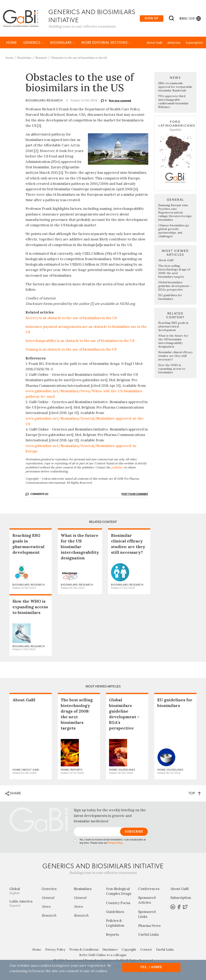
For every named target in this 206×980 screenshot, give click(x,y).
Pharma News (149, 926)
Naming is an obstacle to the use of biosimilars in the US (71, 350)
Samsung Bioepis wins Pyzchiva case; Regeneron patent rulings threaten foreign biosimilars (175, 213)
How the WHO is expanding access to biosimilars (172, 369)
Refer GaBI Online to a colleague (103, 955)
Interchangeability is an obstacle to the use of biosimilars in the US (80, 341)
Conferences (149, 889)
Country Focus (118, 903)
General (48, 898)
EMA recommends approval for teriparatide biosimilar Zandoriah (175, 87)
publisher (117, 468)
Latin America (23, 903)
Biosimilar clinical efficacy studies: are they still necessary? (175, 356)
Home (12, 43)
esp (192, 18)
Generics (34, 43)
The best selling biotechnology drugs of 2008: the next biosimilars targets (174, 271)
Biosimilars (63, 43)
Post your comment (120, 101)
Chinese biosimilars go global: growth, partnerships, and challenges (174, 231)
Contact (146, 950)
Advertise (174, 43)
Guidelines (115, 912)
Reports (112, 935)
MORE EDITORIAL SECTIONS (106, 43)
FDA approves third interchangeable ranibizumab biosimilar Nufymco (174, 102)
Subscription (194, 43)
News (46, 907)
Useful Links (148, 935)
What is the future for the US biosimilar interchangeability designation (173, 341)
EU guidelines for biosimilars (170, 297)
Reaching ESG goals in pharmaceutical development (173, 327)
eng (183, 18)
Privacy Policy (115, 843)
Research (41, 58)
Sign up (152, 18)
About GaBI (154, 43)
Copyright (129, 950)
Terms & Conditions (84, 950)
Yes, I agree (151, 967)
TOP (195, 794)
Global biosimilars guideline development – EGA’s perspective (175, 286)
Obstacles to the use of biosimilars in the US (79, 58)
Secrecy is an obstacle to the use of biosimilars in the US (71, 318)
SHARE (13, 794)
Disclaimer (110, 950)
